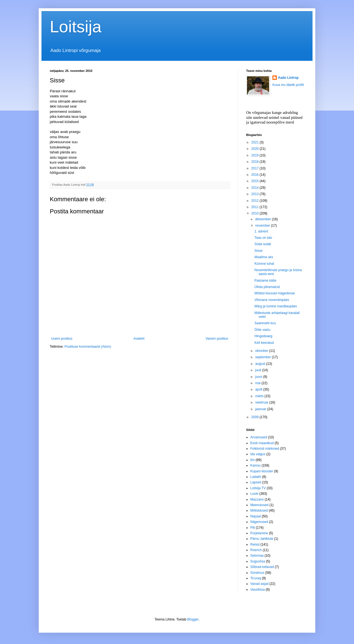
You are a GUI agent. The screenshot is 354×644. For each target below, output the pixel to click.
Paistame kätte (265, 281)
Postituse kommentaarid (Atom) (88, 347)
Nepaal (256, 516)
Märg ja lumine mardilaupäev (276, 306)
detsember (264, 219)
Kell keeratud (264, 343)
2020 (256, 149)
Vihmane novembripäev (272, 300)
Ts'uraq (256, 578)
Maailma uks (264, 257)
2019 (256, 155)
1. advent (261, 231)
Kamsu (255, 465)
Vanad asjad (259, 584)
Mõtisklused (259, 511)
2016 (256, 175)
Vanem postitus (217, 339)
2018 (256, 162)
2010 (256, 213)
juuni (259, 377)
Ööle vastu (262, 330)
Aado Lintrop (288, 78)
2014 (256, 188)
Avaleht (139, 339)
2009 (256, 417)
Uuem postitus (62, 339)
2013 (256, 194)
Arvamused (259, 437)
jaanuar (261, 409)
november (263, 226)
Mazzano (257, 499)
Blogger (193, 619)
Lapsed (256, 482)
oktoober (262, 351)
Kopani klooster (262, 471)
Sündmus (257, 573)
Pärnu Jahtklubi (262, 539)
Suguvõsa (258, 561)
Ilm (253, 460)
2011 (256, 207)
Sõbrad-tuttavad (262, 567)
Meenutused (259, 505)
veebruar (262, 402)
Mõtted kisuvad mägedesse (275, 293)
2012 (256, 201)
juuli (259, 370)
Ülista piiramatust (267, 287)
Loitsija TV (258, 488)
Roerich (256, 550)
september (264, 357)
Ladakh (256, 477)
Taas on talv (263, 238)
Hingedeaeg (263, 336)
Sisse (258, 251)
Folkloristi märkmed (265, 449)
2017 (256, 168)
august (261, 364)
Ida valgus (258, 454)
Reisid (255, 544)
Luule (254, 494)
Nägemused (259, 522)
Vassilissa (257, 590)
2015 (256, 181)
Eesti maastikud (262, 443)
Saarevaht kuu (265, 323)
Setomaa (257, 556)
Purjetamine (259, 533)
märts (260, 396)
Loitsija (76, 27)
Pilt (253, 528)
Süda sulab (263, 244)
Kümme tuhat (264, 264)
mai (258, 383)
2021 (256, 142)
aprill (259, 389)
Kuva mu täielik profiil (288, 85)
